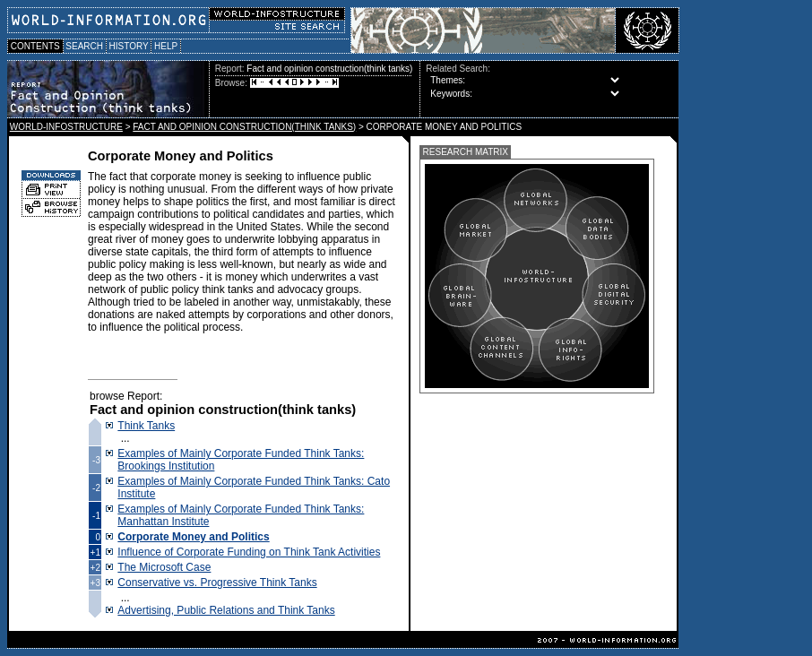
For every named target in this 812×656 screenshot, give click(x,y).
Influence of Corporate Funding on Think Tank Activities (249, 552)
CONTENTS (35, 46)
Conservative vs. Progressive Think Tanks (217, 583)
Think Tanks (146, 426)
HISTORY (129, 46)
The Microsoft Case (164, 567)
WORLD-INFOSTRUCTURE (66, 127)
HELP (166, 46)
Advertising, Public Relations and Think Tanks (226, 610)
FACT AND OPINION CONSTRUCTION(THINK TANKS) (244, 127)
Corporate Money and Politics (193, 537)
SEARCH (85, 46)
